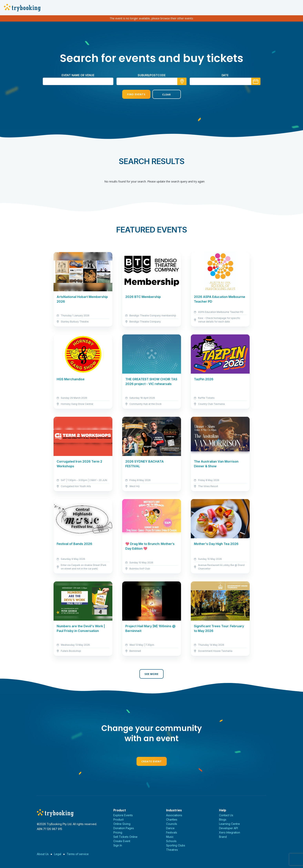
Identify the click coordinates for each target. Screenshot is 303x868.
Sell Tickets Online (125, 837)
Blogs (223, 819)
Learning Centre (229, 824)
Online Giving (122, 824)
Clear (167, 94)
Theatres (172, 850)
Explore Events (123, 815)
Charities (172, 819)
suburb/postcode (152, 75)
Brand (223, 837)
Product (118, 819)
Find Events (136, 94)
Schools (171, 841)
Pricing (118, 832)
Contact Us (226, 815)
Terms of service (78, 854)
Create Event (152, 761)
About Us (43, 854)
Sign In (118, 845)
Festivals (172, 832)
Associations (174, 815)
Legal (58, 854)
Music (170, 837)
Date (225, 75)
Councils (172, 824)
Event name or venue (78, 75)
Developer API (228, 828)
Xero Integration (230, 832)
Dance (170, 828)
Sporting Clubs (176, 845)
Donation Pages (124, 828)
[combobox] (152, 81)
